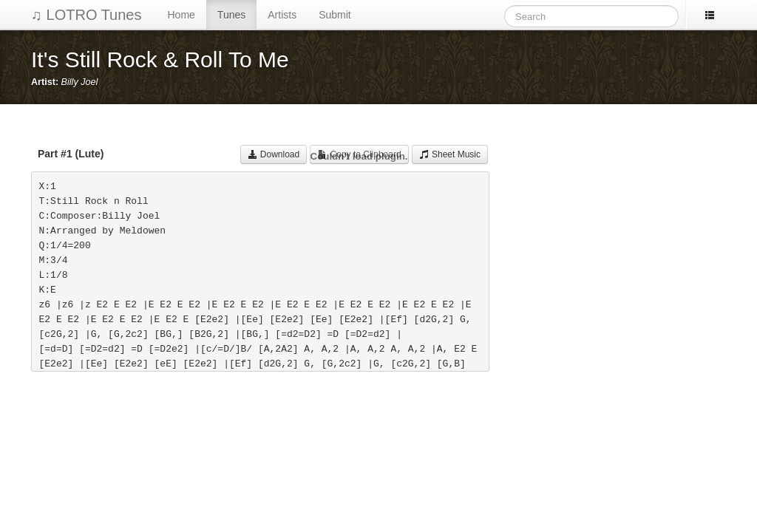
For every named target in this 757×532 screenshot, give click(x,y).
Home (181, 15)
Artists (282, 15)
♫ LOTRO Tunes (86, 15)
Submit (335, 15)
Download (274, 154)
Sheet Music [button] (450, 154)
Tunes (231, 15)
